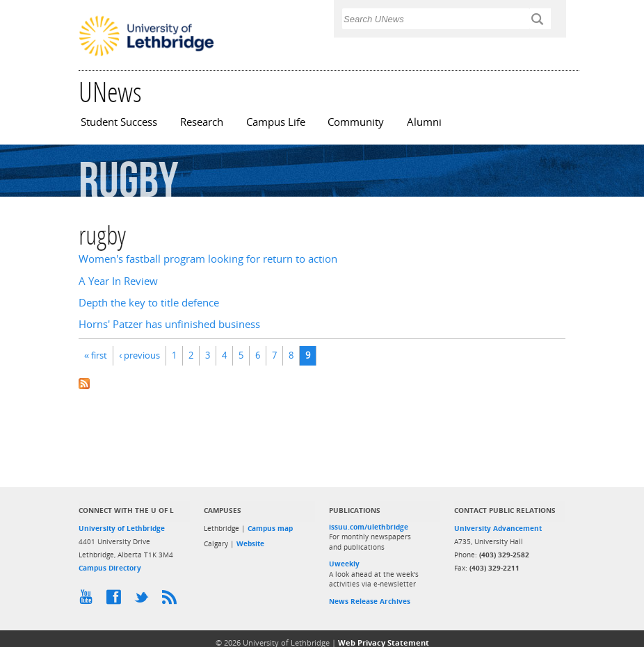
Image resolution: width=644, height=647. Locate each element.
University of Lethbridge (122, 528)
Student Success (119, 122)
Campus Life (276, 122)
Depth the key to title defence (149, 303)
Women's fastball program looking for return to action (208, 259)
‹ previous (139, 355)
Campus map (270, 528)
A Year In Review (118, 281)
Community (356, 122)
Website (250, 543)
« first (96, 355)
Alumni (424, 122)
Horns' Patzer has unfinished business (169, 324)
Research (202, 122)
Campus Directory (110, 568)
